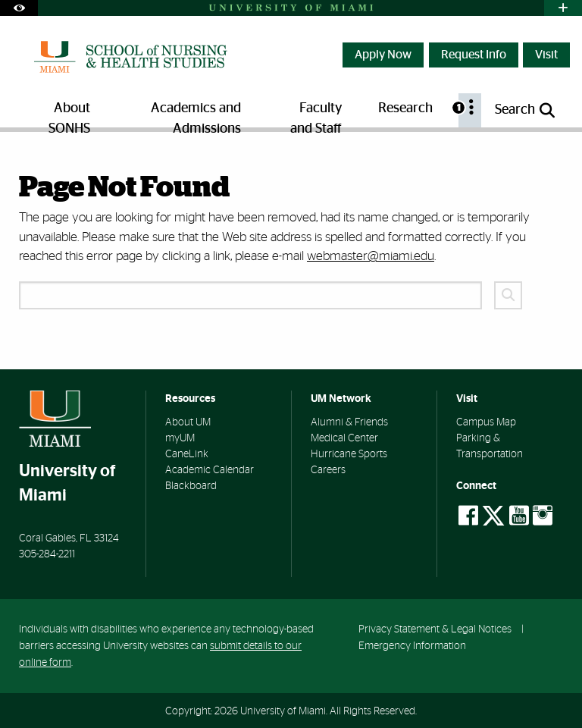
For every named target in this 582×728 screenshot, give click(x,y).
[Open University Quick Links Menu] (563, 8)
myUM (180, 438)
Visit (546, 55)
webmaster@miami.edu (371, 256)
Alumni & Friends (349, 422)
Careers (328, 470)
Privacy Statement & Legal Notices (435, 629)
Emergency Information (412, 646)
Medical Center (344, 438)
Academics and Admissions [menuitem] (196, 115)
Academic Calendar (210, 470)
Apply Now (383, 55)
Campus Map (486, 422)
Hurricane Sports (349, 454)
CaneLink (187, 454)
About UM (188, 422)
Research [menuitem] (405, 108)
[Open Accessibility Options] (19, 8)
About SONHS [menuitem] (69, 115)
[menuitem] (470, 110)
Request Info (474, 55)
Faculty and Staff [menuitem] (316, 115)
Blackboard (191, 486)
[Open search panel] (526, 110)
